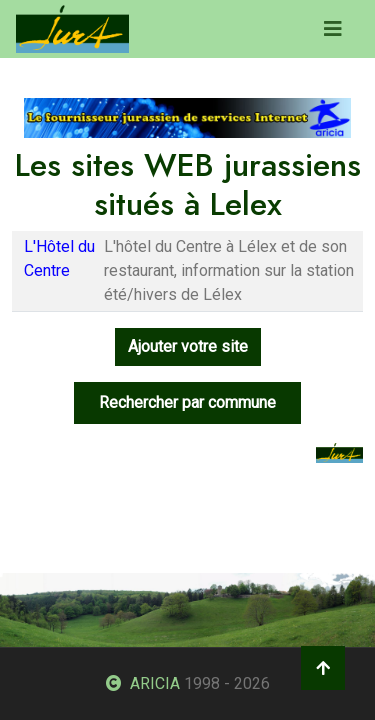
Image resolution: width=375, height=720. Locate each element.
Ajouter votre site (188, 346)
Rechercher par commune (187, 402)
